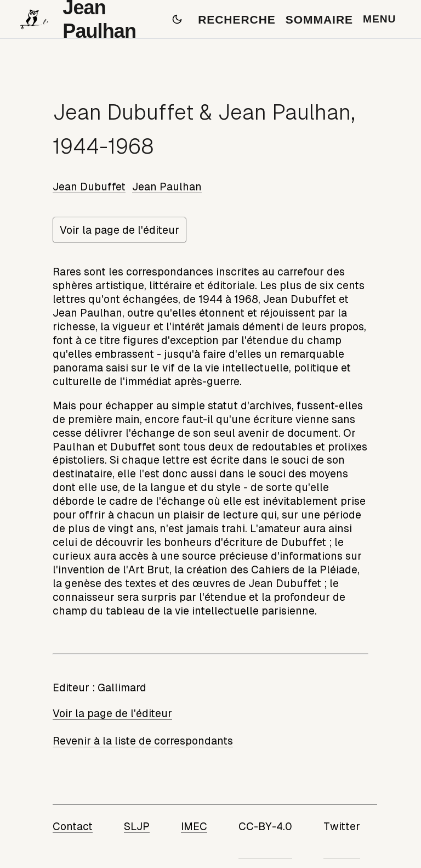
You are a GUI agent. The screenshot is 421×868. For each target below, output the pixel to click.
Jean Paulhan (167, 187)
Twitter (342, 826)
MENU (379, 19)
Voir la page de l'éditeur (120, 230)
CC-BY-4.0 (265, 826)
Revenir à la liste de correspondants (143, 741)
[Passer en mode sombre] (177, 19)
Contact (73, 826)
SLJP (137, 826)
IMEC (194, 826)
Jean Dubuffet (89, 187)
